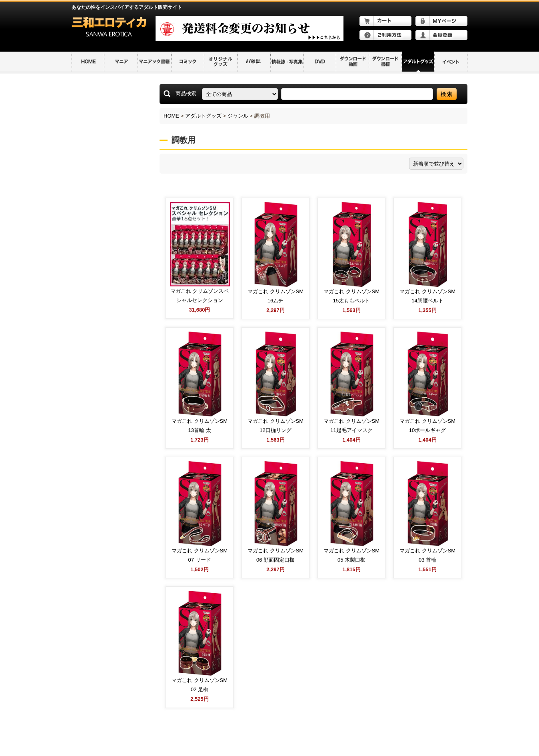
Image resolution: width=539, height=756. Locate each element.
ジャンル (238, 116)
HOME (171, 116)
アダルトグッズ (203, 116)
